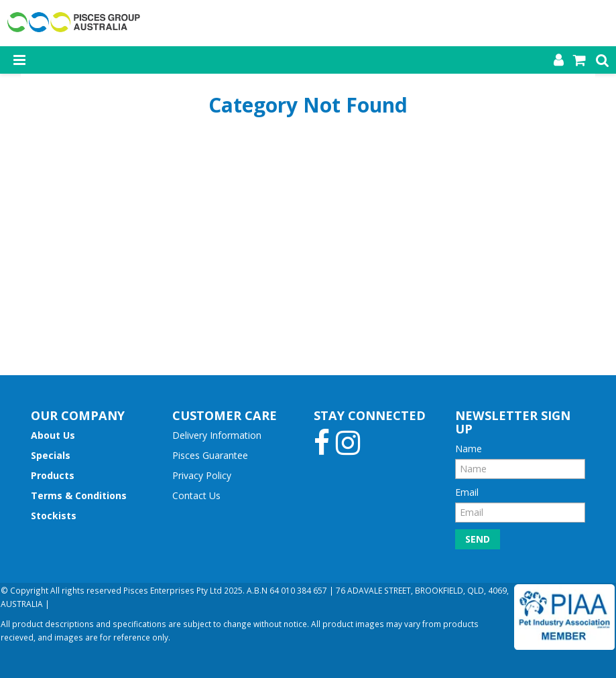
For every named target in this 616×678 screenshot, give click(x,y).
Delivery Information (217, 435)
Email (467, 492)
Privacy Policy (202, 475)
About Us (53, 435)
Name (469, 449)
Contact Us (196, 495)
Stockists (54, 516)
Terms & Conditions (79, 495)
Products (53, 475)
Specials (51, 455)
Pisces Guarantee (210, 455)
